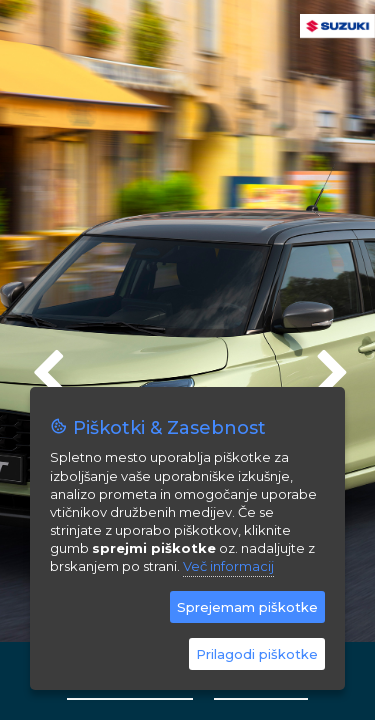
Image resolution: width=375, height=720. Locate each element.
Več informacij (228, 566)
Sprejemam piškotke (247, 607)
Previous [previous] (45, 365)
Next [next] (330, 365)
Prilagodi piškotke (257, 654)
